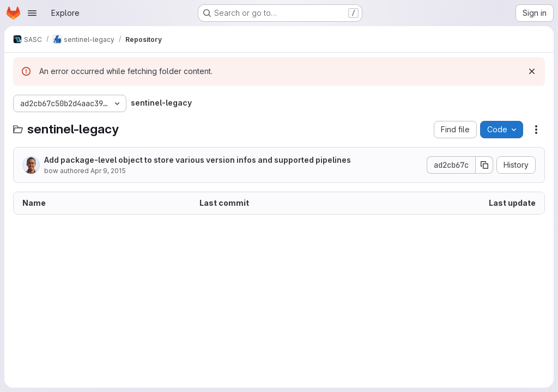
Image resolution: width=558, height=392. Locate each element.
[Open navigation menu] (32, 13)
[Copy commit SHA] (484, 165)
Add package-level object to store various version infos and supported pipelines (198, 160)
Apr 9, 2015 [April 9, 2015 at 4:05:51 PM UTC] (108, 171)
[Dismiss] (532, 71)
